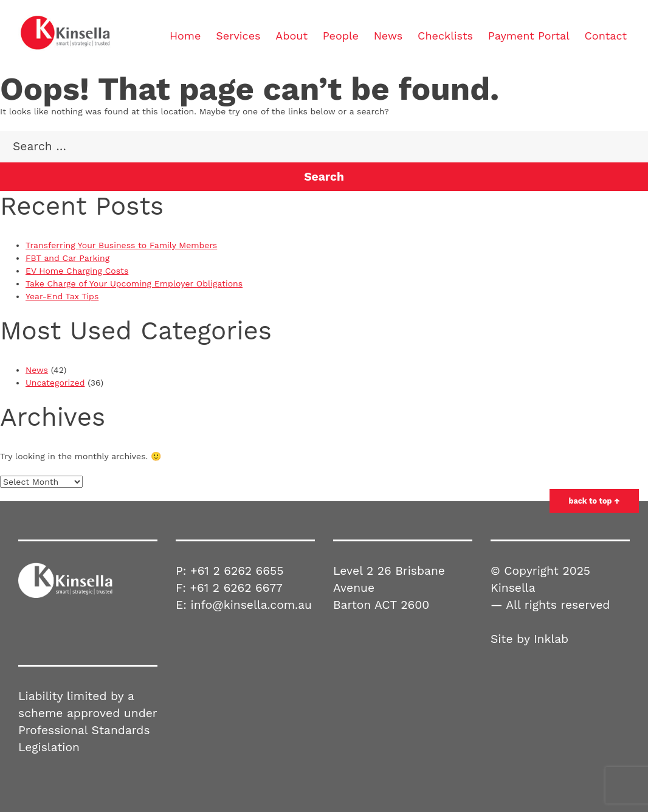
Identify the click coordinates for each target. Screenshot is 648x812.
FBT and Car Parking (67, 258)
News (388, 36)
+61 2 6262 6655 (237, 571)
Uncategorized (55, 383)
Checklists (445, 36)
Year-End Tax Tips (62, 296)
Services (238, 36)
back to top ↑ (595, 501)
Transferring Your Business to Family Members (121, 245)
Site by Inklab (529, 639)
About (291, 36)
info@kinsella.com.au (251, 605)
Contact (605, 36)
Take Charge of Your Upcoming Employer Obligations (134, 283)
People (341, 36)
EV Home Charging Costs (77, 271)
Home (185, 36)
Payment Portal (529, 36)
